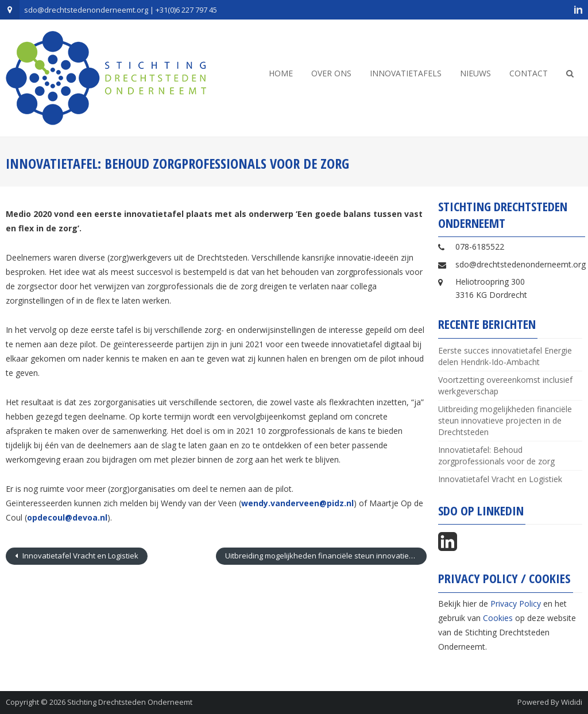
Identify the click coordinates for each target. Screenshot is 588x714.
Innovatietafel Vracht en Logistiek (80, 556)
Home (281, 73)
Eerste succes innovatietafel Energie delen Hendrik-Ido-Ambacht (505, 356)
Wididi (572, 702)
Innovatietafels (406, 73)
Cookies (498, 618)
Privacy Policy (516, 604)
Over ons (331, 73)
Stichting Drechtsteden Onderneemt (130, 702)
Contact (529, 73)
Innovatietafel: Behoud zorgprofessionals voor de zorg (496, 455)
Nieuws (475, 73)
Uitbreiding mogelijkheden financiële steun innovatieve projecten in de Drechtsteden (326, 556)
